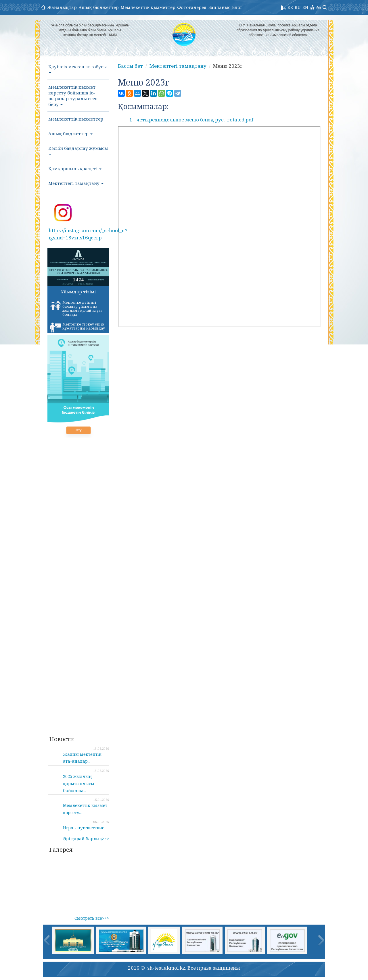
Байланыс (219, 7)
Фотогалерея (192, 7)
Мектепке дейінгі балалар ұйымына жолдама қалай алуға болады (76, 308)
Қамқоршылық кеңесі (75, 169)
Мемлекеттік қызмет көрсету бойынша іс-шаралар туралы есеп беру (73, 96)
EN (305, 7)
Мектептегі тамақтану (76, 183)
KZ (290, 7)
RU (298, 7)
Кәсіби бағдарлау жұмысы (78, 150)
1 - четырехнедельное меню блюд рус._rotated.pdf (191, 120)
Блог (237, 7)
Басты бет (130, 66)
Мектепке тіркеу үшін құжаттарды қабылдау (78, 327)
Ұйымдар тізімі (78, 292)
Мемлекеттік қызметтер (148, 7)
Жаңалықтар (62, 7)
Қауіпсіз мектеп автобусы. (78, 69)
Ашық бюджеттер (99, 7)
